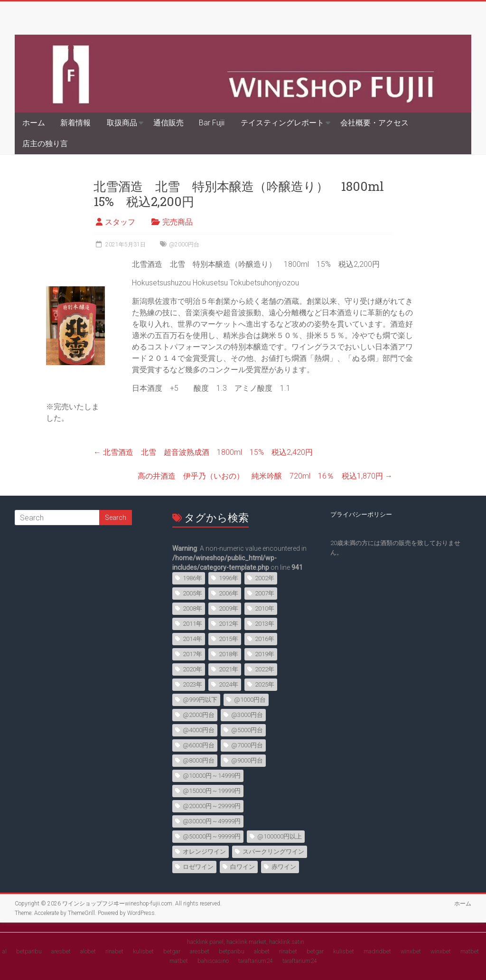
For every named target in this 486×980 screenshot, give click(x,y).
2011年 (192, 624)
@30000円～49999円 (212, 821)
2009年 (229, 608)
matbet (470, 951)
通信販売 (168, 123)
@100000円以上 (280, 836)
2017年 (192, 654)
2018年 (229, 654)
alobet (88, 951)
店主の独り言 (45, 144)
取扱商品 (122, 123)
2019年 (265, 654)
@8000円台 (199, 760)
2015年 (229, 639)
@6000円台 (199, 745)
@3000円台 (247, 715)
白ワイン (243, 867)
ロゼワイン (198, 867)
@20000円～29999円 (212, 806)
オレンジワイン (204, 852)
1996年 (229, 578)
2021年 (229, 669)
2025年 (265, 684)
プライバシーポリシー (361, 514)
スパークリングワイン (273, 852)
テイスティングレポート (282, 123)
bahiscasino (213, 961)
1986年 (192, 578)
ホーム (34, 123)
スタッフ (120, 222)
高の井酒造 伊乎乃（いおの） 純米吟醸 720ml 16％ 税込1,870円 (265, 476)
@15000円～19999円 (212, 791)
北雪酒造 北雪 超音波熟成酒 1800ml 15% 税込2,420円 (203, 452)
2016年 (265, 639)
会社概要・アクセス (374, 123)
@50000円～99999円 (212, 836)
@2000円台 (184, 245)
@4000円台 (199, 730)
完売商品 (178, 222)
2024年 (229, 684)
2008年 (192, 608)
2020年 (192, 669)
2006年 (229, 593)
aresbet (61, 951)
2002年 (265, 578)
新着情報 (75, 123)
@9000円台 (247, 760)
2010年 (265, 608)
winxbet (411, 951)
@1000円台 (250, 700)
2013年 (265, 624)
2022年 (265, 669)
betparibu (29, 951)
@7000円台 (247, 745)
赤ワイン (284, 867)
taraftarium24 (256, 961)
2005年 (192, 593)
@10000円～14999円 (212, 776)
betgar (172, 951)
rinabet (114, 951)
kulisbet (143, 951)
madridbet (377, 951)
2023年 (192, 684)
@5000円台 (247, 730)
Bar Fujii (212, 123)
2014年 (192, 639)
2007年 (265, 593)
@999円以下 (200, 700)
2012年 (229, 624)
